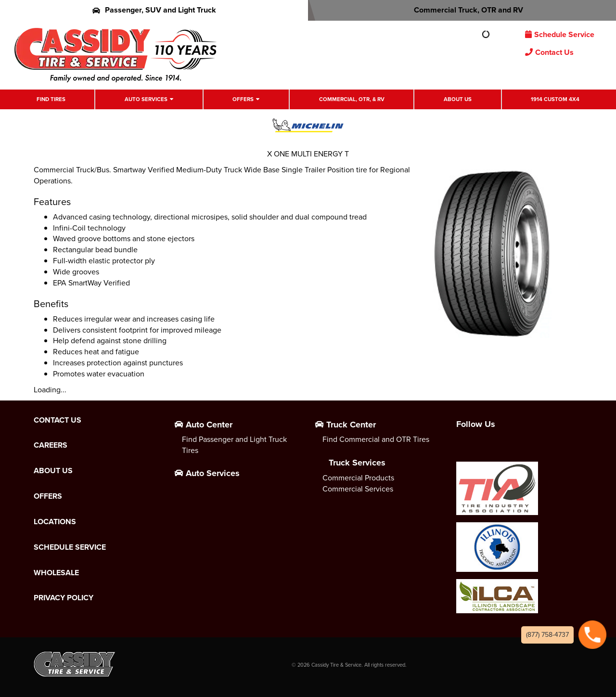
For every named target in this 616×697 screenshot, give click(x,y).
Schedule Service (560, 34)
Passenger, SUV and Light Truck (154, 10)
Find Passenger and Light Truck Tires (234, 445)
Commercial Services (358, 489)
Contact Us (549, 52)
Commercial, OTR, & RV (352, 99)
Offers (243, 99)
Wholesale (56, 573)
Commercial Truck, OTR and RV (462, 10)
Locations (55, 522)
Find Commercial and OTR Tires (376, 439)
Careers (51, 445)
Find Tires (51, 99)
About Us (458, 99)
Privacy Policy (64, 598)
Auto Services (146, 99)
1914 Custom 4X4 (555, 99)
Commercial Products (358, 478)
